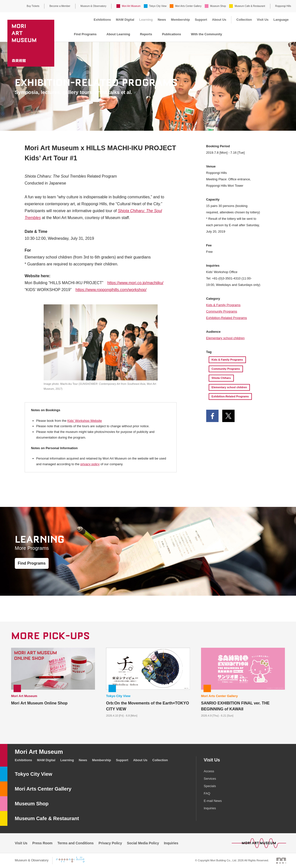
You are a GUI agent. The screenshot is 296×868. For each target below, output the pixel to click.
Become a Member (60, 6)
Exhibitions (102, 20)
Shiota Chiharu (221, 378)
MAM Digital (125, 20)
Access (209, 771)
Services (210, 779)
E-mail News (213, 801)
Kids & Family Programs (223, 305)
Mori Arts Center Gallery (188, 6)
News (162, 20)
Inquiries (210, 808)
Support (201, 20)
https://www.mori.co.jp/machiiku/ (135, 283)
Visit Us (263, 20)
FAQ (207, 793)
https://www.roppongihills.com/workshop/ (111, 290)
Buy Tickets (33, 6)
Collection (244, 20)
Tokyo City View (158, 6)
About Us (219, 20)
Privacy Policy (110, 843)
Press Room (42, 843)
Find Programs (85, 34)
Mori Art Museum (131, 6)
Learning (146, 20)
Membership (180, 20)
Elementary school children (225, 338)
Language (281, 20)
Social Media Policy (143, 843)
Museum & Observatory (93, 6)
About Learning (118, 34)
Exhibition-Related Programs (227, 318)
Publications (172, 34)
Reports (146, 34)
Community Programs (222, 311)
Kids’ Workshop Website (85, 421)
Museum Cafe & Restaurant (250, 6)
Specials (210, 786)
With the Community (206, 34)
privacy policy (90, 464)
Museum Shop (218, 6)
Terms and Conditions (76, 843)
